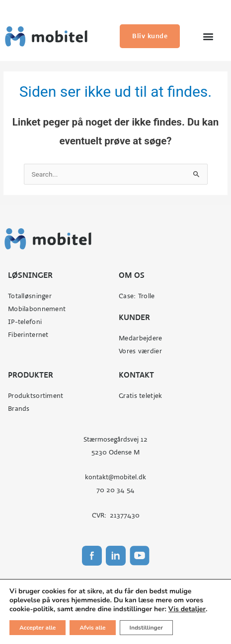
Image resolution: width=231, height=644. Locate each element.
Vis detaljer (191, 609)
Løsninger (30, 275)
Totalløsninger (30, 296)
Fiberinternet (28, 335)
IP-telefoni (25, 322)
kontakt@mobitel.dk (115, 477)
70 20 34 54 (115, 490)
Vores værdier (140, 351)
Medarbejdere (140, 338)
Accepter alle (38, 628)
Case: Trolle (137, 296)
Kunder (134, 317)
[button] (208, 36)
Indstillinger (147, 628)
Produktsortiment (36, 396)
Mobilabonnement (37, 309)
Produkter (31, 375)
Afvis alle (94, 628)
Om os (132, 275)
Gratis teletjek (140, 396)
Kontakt (136, 375)
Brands (19, 409)
